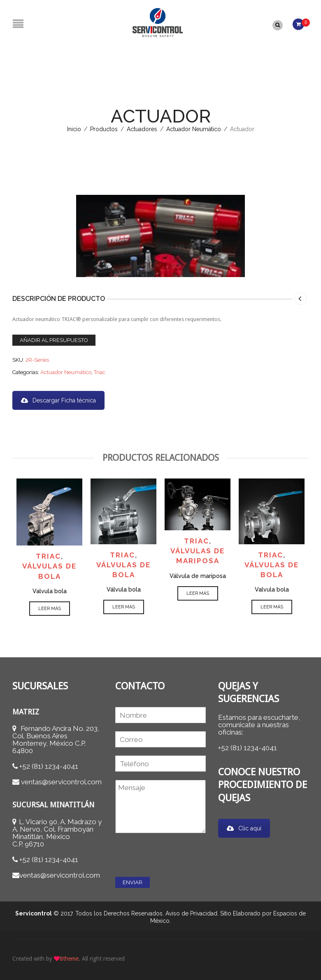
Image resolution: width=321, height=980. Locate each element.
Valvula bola (50, 590)
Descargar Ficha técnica (58, 400)
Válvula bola (124, 589)
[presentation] (178, 852)
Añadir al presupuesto (54, 339)
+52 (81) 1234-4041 (49, 766)
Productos (104, 129)
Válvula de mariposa (198, 575)
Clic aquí (244, 827)
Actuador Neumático (194, 129)
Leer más (50, 608)
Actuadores (142, 129)
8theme (69, 958)
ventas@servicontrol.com (61, 781)
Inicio (74, 129)
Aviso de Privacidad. (192, 913)
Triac (100, 371)
